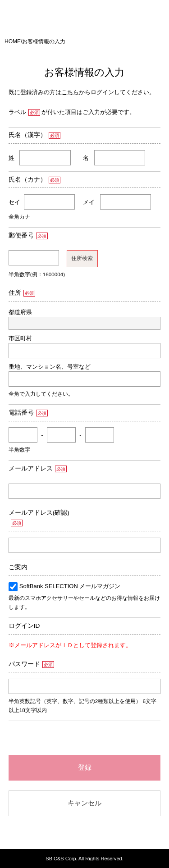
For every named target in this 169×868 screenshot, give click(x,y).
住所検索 (82, 258)
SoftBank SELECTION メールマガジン (70, 586)
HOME (13, 41)
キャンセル (84, 803)
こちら (70, 92)
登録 (85, 767)
